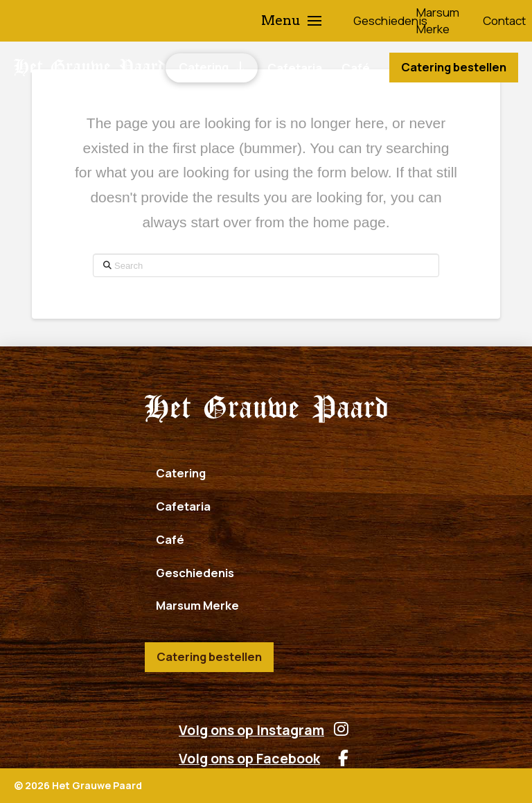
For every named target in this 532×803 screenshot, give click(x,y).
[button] (291, 21)
